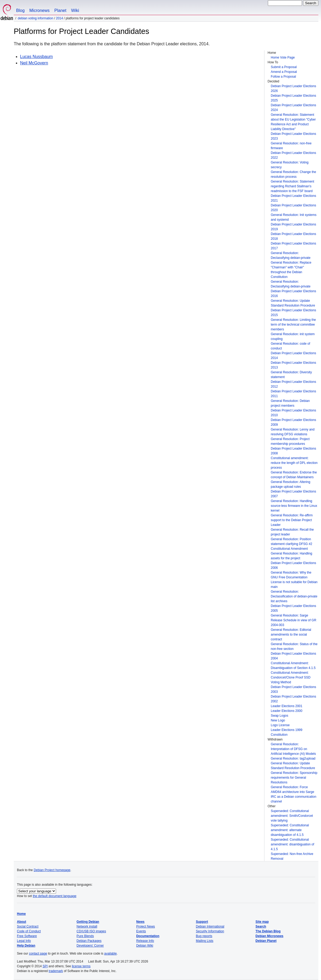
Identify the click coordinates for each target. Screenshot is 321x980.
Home (21, 914)
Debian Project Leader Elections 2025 (293, 98)
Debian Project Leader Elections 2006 (293, 565)
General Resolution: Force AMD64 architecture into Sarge (292, 790)
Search (261, 926)
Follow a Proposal (283, 77)
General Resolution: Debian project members (290, 403)
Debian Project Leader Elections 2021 (293, 198)
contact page (38, 954)
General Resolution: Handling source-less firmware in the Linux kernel (294, 506)
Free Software (27, 936)
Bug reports (204, 936)
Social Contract (28, 926)
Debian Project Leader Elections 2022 (293, 155)
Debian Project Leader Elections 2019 (293, 227)
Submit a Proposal (284, 67)
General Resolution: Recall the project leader (292, 532)
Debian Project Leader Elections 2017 (293, 246)
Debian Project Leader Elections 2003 (293, 689)
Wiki (75, 10)
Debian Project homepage (52, 870)
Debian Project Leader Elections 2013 (293, 365)
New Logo (278, 720)
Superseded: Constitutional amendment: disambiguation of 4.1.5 (292, 844)
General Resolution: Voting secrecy (290, 165)
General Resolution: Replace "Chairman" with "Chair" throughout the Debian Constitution (291, 270)
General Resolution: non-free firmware (291, 146)
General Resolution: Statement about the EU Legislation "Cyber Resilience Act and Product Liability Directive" (293, 122)
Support (202, 922)
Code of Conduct (29, 931)
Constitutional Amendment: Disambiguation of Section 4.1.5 (293, 666)
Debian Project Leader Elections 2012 (293, 384)
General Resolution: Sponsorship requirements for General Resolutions (294, 778)
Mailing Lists (205, 941)
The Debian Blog (268, 931)
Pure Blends (85, 936)
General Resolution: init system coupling (293, 336)
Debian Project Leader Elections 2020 (293, 208)
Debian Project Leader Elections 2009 (293, 422)
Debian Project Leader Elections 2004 (293, 656)
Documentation (148, 936)
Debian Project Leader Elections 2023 (293, 136)
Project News (146, 926)
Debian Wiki (145, 946)
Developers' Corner (90, 946)
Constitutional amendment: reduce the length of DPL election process (294, 463)
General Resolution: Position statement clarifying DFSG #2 (292, 542)
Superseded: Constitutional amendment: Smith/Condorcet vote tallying (292, 816)
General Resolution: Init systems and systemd (294, 217)
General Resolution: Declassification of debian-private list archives (294, 596)
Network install (87, 926)
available (110, 954)
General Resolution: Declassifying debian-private (291, 255)
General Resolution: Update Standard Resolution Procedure (293, 303)
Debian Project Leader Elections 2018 (293, 236)
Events (141, 931)
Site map (262, 922)
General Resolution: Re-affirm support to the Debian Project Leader (292, 520)
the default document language (55, 896)
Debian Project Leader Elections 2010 (293, 413)
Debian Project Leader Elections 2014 (293, 356)
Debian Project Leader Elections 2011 (293, 394)
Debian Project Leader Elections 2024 (293, 108)
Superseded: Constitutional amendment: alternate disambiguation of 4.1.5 (290, 830)
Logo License (280, 725)
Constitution (279, 735)
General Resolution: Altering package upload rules (290, 484)
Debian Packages (89, 941)
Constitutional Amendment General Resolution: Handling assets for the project (292, 553)
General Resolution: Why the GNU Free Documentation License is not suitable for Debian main (294, 580)
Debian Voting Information (35, 18)
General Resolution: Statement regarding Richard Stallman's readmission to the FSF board (292, 186)
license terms (81, 966)
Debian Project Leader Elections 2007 (293, 494)
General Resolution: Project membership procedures (290, 441)
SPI (45, 966)
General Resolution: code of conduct (290, 346)
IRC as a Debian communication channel (294, 799)
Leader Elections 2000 (286, 711)
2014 (59, 18)
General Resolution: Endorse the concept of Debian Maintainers (294, 475)
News (140, 922)
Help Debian (26, 946)
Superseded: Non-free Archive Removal (292, 856)
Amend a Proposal (284, 72)
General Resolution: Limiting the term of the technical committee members (293, 325)
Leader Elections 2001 (286, 706)
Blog (20, 10)
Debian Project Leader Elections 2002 (293, 699)
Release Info (145, 941)
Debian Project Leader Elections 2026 (293, 88)
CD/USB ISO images (91, 931)
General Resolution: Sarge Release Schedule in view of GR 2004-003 (294, 620)
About (22, 922)
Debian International (210, 926)
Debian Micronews (269, 936)
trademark (56, 971)
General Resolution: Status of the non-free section (294, 646)
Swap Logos (279, 716)
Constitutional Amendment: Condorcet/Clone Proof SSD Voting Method (291, 677)
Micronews (39, 10)
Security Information (210, 931)
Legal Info (24, 941)
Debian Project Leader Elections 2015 (293, 313)
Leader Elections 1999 (286, 730)
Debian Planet (266, 941)
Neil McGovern (34, 63)
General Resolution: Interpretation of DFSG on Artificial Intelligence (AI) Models (293, 749)
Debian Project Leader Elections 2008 (293, 451)
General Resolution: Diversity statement (291, 375)
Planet (60, 10)
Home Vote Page (283, 57)
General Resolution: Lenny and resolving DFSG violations (293, 432)
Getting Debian (88, 922)
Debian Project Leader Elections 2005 (293, 608)
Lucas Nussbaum (36, 57)
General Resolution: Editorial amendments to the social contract (291, 635)
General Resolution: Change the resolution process (293, 174)
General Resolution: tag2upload (293, 759)
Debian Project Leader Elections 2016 (293, 294)
